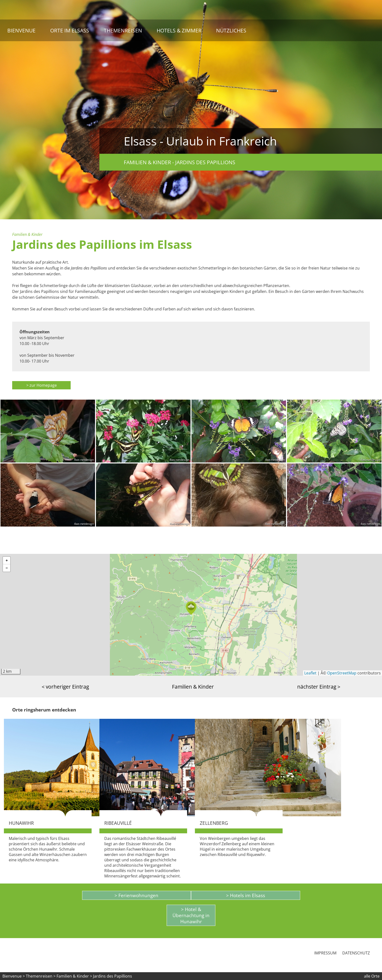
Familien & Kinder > (75, 976)
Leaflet (310, 673)
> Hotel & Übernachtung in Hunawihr (191, 915)
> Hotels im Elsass (246, 895)
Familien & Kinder (193, 687)
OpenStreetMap (342, 673)
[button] (191, 608)
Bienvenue (21, 30)
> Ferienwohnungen (136, 895)
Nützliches (231, 30)
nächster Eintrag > (319, 687)
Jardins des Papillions (113, 976)
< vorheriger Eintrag (65, 687)
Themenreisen (123, 30)
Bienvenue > (14, 976)
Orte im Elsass (70, 30)
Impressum (325, 953)
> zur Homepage (42, 385)
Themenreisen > (41, 976)
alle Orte (372, 976)
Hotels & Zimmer (179, 30)
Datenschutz (356, 953)
